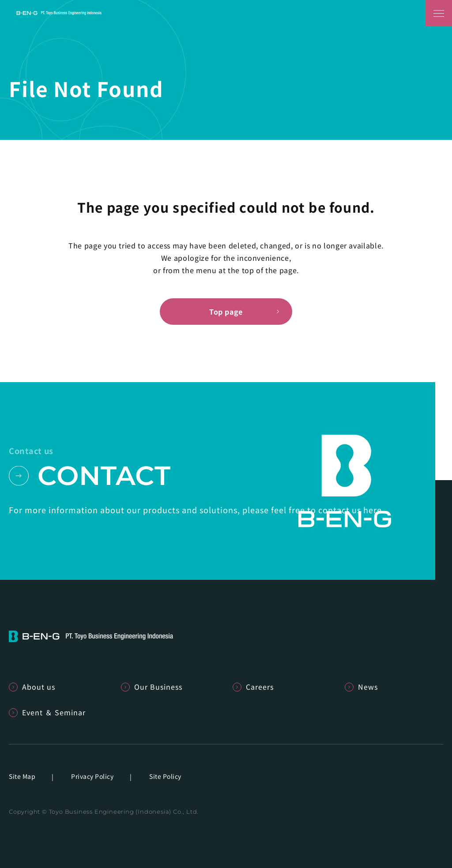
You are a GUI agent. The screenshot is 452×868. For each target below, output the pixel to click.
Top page (226, 312)
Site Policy (165, 776)
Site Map (22, 776)
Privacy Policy (92, 776)
